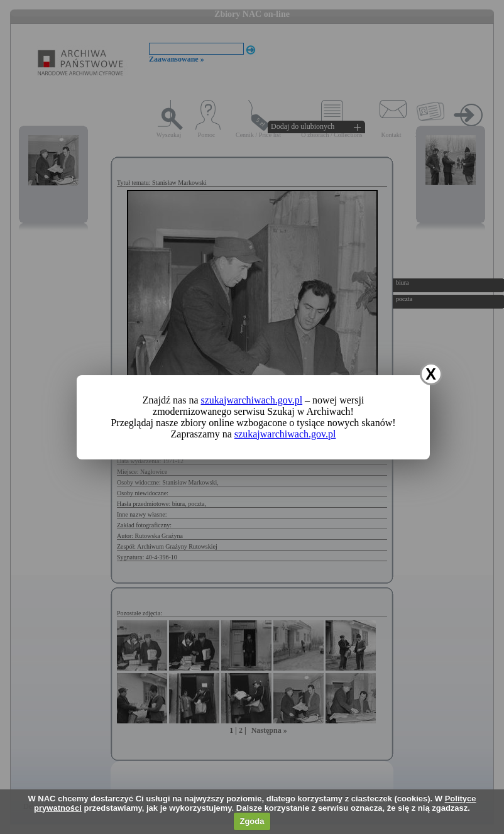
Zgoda (252, 821)
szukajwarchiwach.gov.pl (252, 400)
